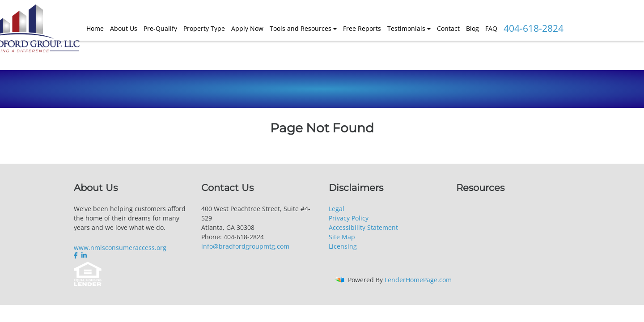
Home (95, 28)
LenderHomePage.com (418, 280)
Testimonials (406, 28)
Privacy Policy (349, 218)
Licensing (343, 246)
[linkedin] (84, 255)
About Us (124, 28)
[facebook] (77, 255)
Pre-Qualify (160, 28)
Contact (448, 28)
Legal (337, 209)
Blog (472, 28)
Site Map (342, 237)
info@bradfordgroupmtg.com (245, 246)
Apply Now (247, 28)
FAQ (491, 28)
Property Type (204, 28)
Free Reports (362, 28)
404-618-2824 (534, 28)
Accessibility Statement (363, 227)
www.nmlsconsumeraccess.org (120, 248)
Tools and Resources (301, 28)
